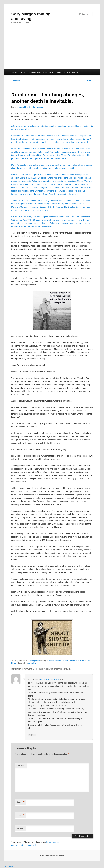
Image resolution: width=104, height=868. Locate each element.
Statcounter (9, 866)
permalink (32, 663)
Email (20, 815)
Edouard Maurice (61, 661)
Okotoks (72, 661)
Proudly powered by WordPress (52, 855)
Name (20, 802)
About (23, 72)
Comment (21, 766)
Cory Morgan (38, 107)
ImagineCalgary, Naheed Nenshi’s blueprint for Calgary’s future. (54, 72)
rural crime (80, 661)
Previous (16, 81)
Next (90, 81)
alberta (51, 661)
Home (14, 72)
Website (20, 828)
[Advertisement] (52, 50)
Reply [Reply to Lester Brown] (32, 735)
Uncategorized (34, 661)
